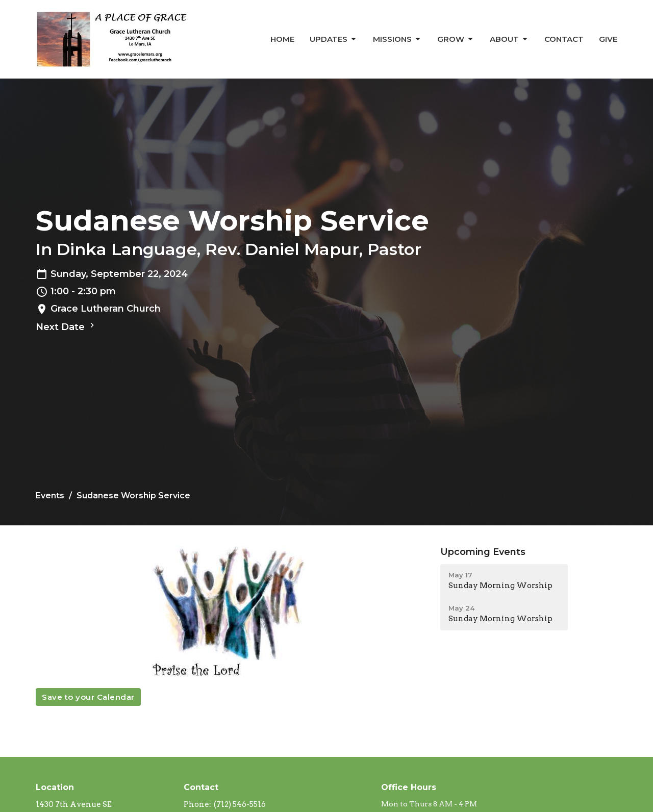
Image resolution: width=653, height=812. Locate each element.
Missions (397, 39)
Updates (334, 39)
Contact (564, 39)
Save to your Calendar (88, 697)
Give (608, 39)
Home (282, 39)
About (509, 39)
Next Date (66, 326)
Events (50, 496)
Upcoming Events (483, 552)
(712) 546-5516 (240, 804)
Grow (456, 39)
